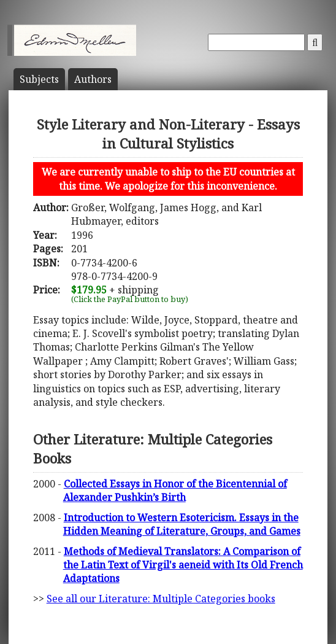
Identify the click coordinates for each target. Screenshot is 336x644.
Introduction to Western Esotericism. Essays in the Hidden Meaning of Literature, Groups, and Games (182, 524)
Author (93, 79)
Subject (39, 79)
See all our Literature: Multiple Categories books (161, 599)
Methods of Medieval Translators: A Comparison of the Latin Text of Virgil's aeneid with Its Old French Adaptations (183, 565)
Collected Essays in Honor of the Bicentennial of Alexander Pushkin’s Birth (175, 491)
